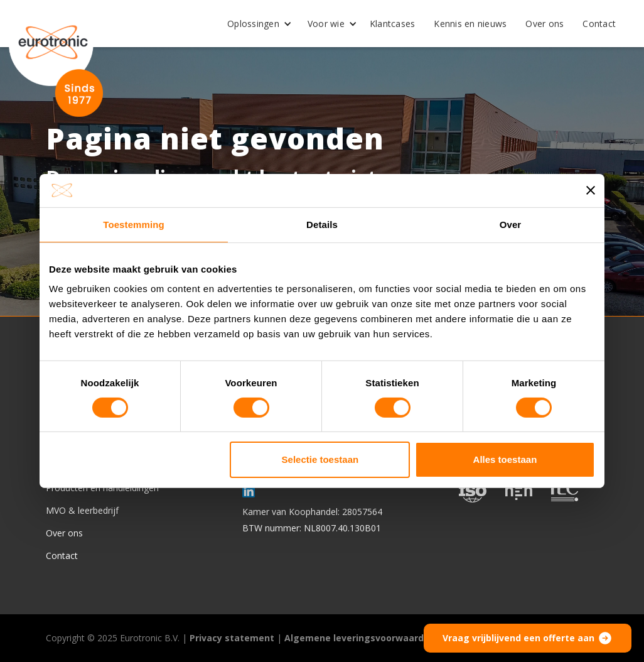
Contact (599, 24)
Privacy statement (232, 638)
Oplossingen (253, 24)
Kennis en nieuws (470, 24)
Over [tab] (511, 224)
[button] (255, 24)
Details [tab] (322, 224)
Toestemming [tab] (134, 224)
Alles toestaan (505, 459)
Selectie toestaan (320, 459)
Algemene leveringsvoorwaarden (360, 638)
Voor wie (326, 24)
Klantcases (393, 24)
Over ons (545, 24)
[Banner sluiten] (591, 190)
